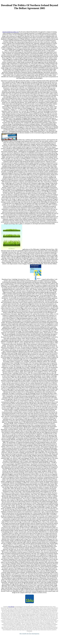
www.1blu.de (11, 607)
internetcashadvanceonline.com (11, 32)
